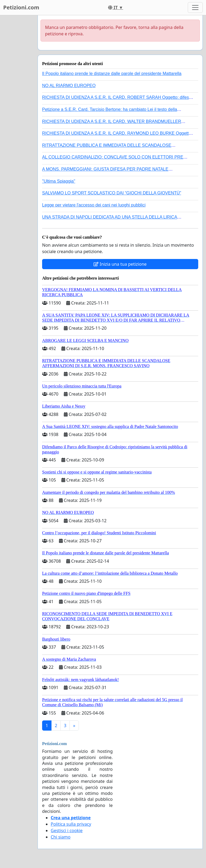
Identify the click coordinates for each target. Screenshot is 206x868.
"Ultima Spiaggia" (59, 181)
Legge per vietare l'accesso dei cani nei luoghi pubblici (94, 205)
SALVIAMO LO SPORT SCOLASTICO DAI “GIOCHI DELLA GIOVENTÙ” (112, 193)
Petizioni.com (21, 7)
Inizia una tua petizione (120, 264)
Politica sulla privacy (71, 824)
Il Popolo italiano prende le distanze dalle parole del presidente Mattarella (112, 74)
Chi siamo (61, 837)
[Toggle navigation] (195, 7)
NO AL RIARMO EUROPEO (69, 86)
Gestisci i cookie (67, 831)
